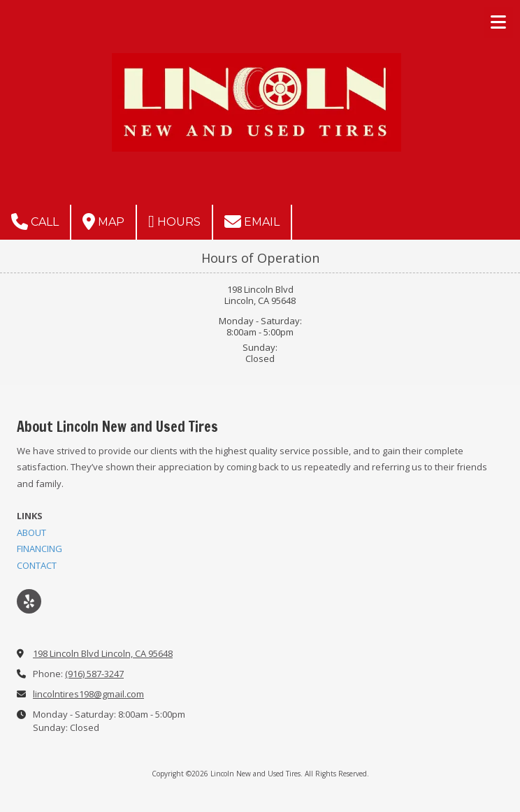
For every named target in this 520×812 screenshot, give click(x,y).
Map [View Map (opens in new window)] (103, 222)
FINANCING (39, 549)
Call (35, 222)
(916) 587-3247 (94, 674)
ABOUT (31, 532)
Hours (174, 222)
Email (252, 222)
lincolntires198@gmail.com (88, 694)
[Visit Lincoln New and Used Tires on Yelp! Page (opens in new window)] (29, 601)
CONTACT (37, 565)
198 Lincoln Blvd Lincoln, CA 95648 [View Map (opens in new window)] (103, 653)
